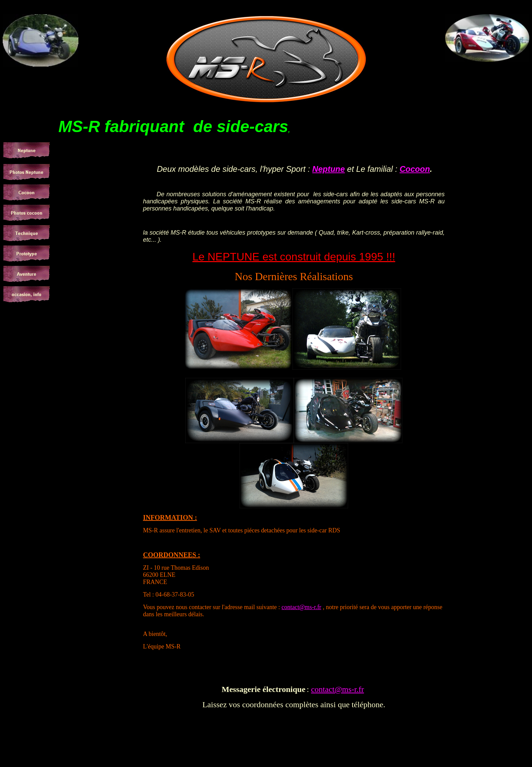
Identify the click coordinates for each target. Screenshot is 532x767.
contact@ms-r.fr (301, 607)
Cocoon (415, 169)
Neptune (328, 169)
